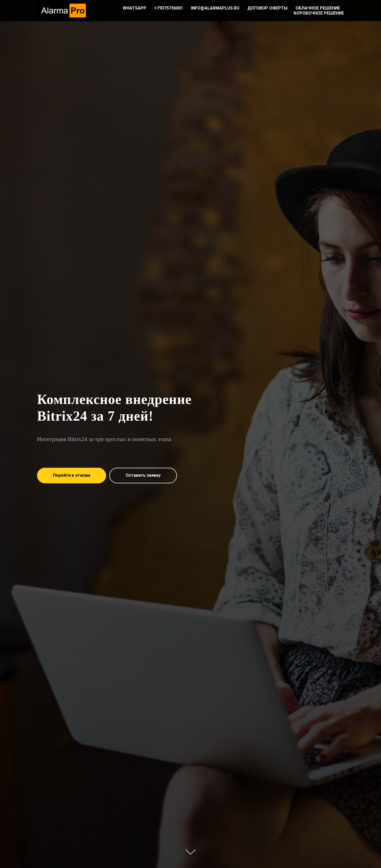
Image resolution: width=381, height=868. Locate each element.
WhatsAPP (135, 8)
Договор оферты (267, 8)
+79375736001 (169, 8)
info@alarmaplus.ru (215, 8)
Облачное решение (318, 8)
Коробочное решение (319, 13)
